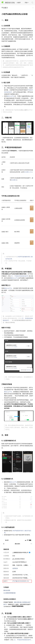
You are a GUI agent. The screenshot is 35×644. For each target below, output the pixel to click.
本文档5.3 (14, 180)
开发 (26, 3)
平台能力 (5, 8)
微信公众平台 (11, 96)
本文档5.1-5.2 (28, 172)
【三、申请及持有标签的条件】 (20, 276)
